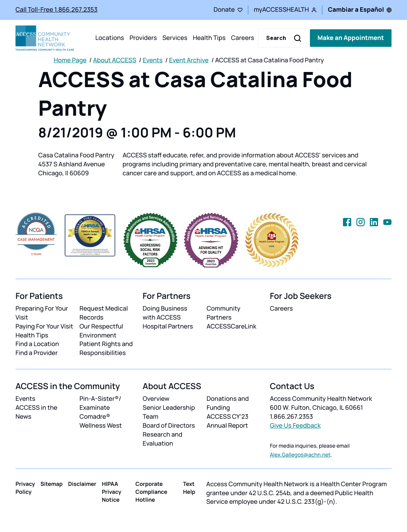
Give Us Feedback (295, 426)
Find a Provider (37, 353)
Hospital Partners (168, 326)
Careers (243, 38)
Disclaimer (82, 484)
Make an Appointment (351, 38)
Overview (156, 399)
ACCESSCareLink (231, 326)
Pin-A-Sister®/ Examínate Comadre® (100, 408)
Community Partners (223, 313)
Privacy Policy (25, 488)
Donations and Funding (228, 403)
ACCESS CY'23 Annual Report (227, 421)
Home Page (70, 60)
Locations (110, 38)
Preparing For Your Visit (42, 313)
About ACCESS (114, 60)
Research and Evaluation (162, 439)
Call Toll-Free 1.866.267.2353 (56, 10)
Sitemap (52, 484)
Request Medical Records (104, 313)
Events (153, 60)
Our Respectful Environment (101, 331)
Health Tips (209, 38)
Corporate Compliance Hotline (151, 492)
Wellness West (101, 426)
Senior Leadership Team (169, 412)
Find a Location (37, 344)
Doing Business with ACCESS (165, 313)
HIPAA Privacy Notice (112, 492)
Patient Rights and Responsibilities (106, 348)
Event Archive (189, 60)
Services (175, 38)
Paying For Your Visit (44, 326)
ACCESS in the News (36, 412)
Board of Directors (169, 426)
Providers (143, 38)
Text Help (189, 488)
